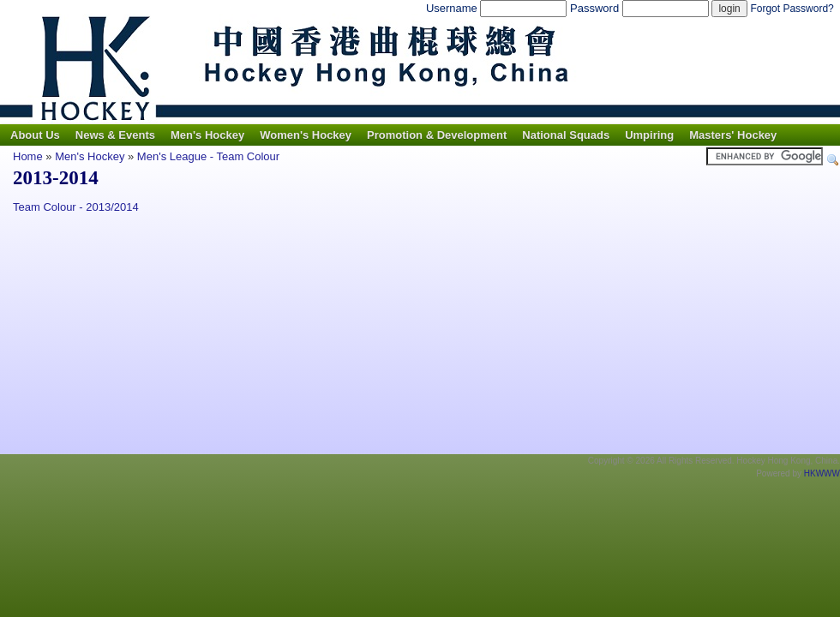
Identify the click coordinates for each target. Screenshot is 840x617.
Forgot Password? (792, 9)
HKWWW (822, 473)
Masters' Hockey (733, 135)
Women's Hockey (306, 135)
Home (28, 156)
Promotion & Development (437, 135)
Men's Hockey (207, 135)
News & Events (115, 135)
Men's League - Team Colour (208, 156)
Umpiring (649, 135)
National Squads (566, 135)
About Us (35, 135)
